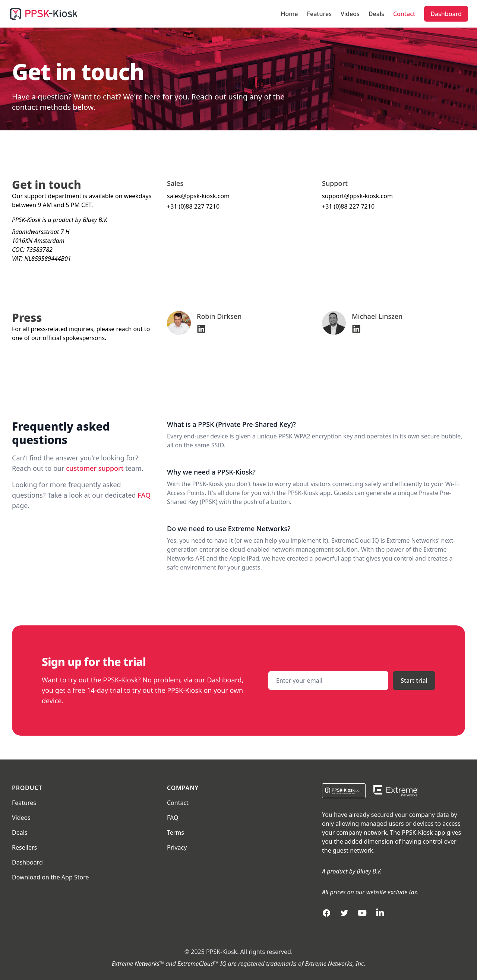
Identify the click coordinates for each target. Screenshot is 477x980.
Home (289, 14)
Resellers (24, 847)
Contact (404, 14)
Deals (376, 14)
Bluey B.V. (369, 871)
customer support (95, 468)
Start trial (414, 681)
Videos (350, 14)
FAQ (144, 495)
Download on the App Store (50, 877)
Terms (176, 832)
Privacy (177, 847)
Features (319, 14)
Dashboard (446, 14)
